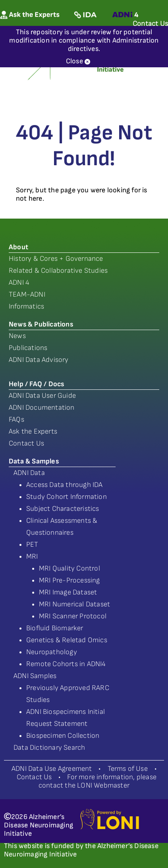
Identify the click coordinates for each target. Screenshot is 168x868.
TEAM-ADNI (27, 294)
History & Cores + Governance (56, 259)
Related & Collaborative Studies (58, 271)
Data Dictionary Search (49, 748)
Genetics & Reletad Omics (67, 640)
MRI (32, 556)
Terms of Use (128, 769)
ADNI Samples (35, 676)
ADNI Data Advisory (39, 360)
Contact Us (26, 443)
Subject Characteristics (63, 509)
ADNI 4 (19, 282)
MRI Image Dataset (68, 592)
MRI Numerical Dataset (74, 604)
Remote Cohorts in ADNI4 (66, 664)
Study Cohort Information (67, 497)
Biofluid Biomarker (55, 628)
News (17, 336)
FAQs (16, 419)
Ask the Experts (33, 431)
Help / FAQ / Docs (36, 384)
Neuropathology (52, 652)
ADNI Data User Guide (42, 396)
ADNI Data (29, 473)
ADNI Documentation (42, 408)
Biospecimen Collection (63, 736)
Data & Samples (34, 461)
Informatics (26, 306)
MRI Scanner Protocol (73, 616)
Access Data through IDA (65, 485)
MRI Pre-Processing (70, 580)
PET (32, 544)
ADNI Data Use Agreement (52, 769)
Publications (28, 348)
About (18, 247)
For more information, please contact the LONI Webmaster (98, 781)
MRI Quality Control (70, 568)
